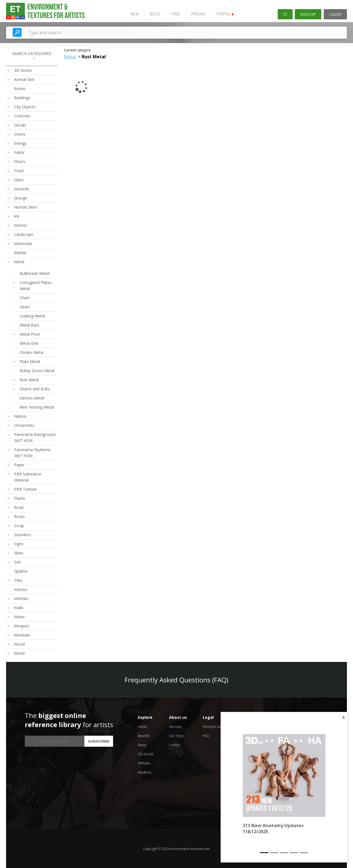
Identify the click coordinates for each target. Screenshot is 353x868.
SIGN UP (308, 13)
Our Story (176, 735)
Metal (19, 261)
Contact (175, 744)
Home (142, 726)
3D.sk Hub (146, 753)
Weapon (22, 625)
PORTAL (223, 13)
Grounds (22, 188)
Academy (145, 771)
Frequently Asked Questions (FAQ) (176, 679)
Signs (19, 543)
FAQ (206, 735)
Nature (20, 415)
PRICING (196, 13)
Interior (21, 224)
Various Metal (32, 397)
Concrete (22, 115)
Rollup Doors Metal (37, 370)
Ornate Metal (31, 352)
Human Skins (26, 206)
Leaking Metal (32, 315)
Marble (20, 252)
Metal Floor (30, 333)
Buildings (22, 97)
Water (19, 616)
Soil (17, 561)
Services (175, 726)
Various (21, 589)
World (19, 652)
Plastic (20, 497)
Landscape (24, 234)
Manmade (23, 243)
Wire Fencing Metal (37, 406)
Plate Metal (30, 361)
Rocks (19, 516)
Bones (20, 88)
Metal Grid (29, 342)
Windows (22, 634)
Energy (20, 142)
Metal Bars (29, 324)
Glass (19, 179)
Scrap (19, 525)
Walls (19, 607)
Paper (19, 464)
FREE (173, 13)
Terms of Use (212, 726)
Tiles (18, 579)
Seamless (23, 534)
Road (19, 507)
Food (19, 170)
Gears (25, 306)
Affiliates (144, 762)
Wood (19, 643)
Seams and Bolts (35, 388)
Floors (20, 161)
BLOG (153, 13)
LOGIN (335, 13)
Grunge (21, 197)
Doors (20, 133)
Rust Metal (29, 379)
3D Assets (23, 69)
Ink (17, 215)
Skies (19, 552)
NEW (132, 13)
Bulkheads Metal (34, 273)
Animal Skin (24, 79)
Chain (25, 297)
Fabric (19, 152)
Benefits (144, 735)
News (142, 744)
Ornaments (24, 424)
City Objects (25, 106)
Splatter (21, 570)
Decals (20, 124)
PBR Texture (25, 488)
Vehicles (21, 598)
